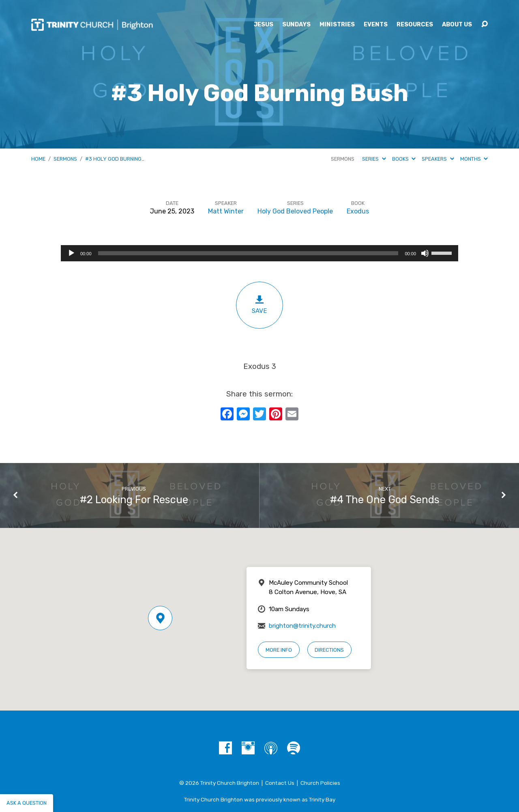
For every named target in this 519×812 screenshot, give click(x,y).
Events (376, 25)
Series (374, 159)
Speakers (438, 159)
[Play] (71, 253)
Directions (329, 650)
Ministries (337, 25)
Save (259, 305)
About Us (457, 25)
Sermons (65, 159)
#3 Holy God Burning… (115, 159)
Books (404, 159)
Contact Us (280, 783)
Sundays (296, 25)
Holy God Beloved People (295, 211)
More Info (279, 650)
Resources (415, 25)
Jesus (264, 25)
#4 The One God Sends (385, 500)
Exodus (358, 211)
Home (38, 159)
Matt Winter (226, 211)
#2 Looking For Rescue (134, 500)
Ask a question (27, 803)
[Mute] (425, 253)
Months (474, 159)
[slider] (248, 253)
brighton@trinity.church (302, 626)
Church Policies (320, 783)
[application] (259, 253)
